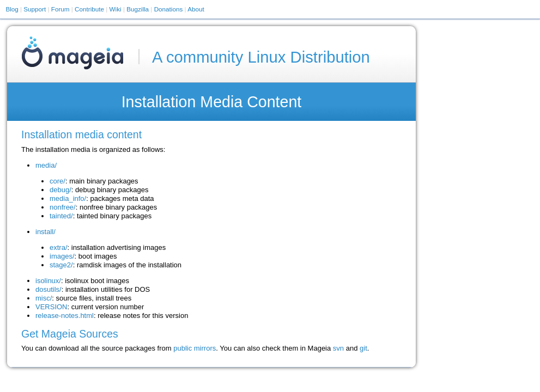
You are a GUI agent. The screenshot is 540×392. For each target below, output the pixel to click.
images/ (62, 256)
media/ (46, 165)
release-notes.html (65, 316)
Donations (169, 9)
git (363, 348)
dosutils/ (48, 289)
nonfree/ (63, 207)
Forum (60, 9)
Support (35, 9)
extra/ (59, 247)
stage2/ (61, 265)
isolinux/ (48, 281)
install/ (45, 232)
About (196, 9)
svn (338, 348)
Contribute (89, 9)
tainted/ (61, 216)
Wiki (116, 9)
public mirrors (195, 348)
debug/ (60, 190)
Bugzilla (138, 9)
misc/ (44, 298)
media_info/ (68, 198)
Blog (12, 9)
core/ (57, 181)
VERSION (51, 307)
